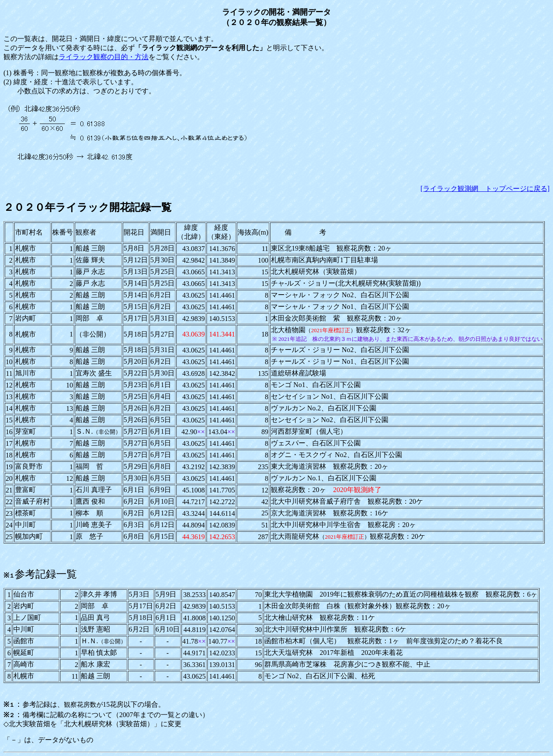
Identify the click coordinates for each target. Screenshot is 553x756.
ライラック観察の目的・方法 (104, 57)
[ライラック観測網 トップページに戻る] (485, 189)
